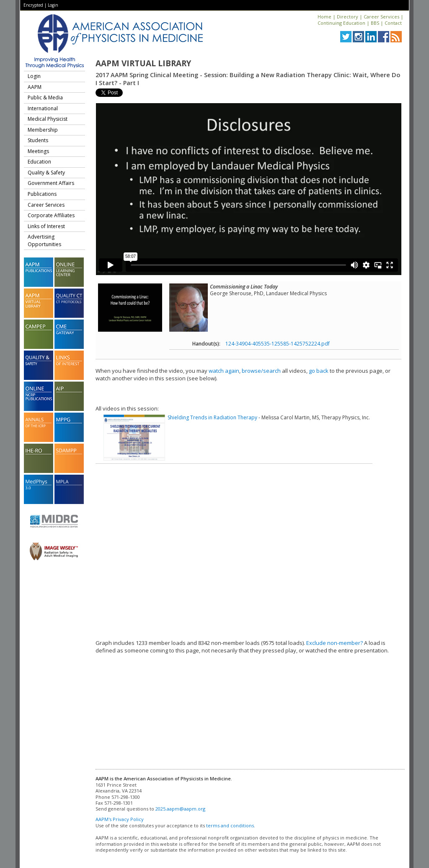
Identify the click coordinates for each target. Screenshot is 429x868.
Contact (393, 23)
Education (39, 162)
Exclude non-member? (335, 643)
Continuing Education (341, 23)
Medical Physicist (48, 119)
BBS (375, 23)
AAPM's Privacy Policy (120, 819)
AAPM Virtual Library (143, 63)
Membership (43, 130)
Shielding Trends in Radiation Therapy (212, 417)
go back (319, 371)
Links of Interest (46, 226)
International (43, 108)
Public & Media (45, 97)
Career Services (381, 17)
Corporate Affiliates (51, 215)
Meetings (38, 151)
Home (324, 17)
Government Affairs (51, 183)
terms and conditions (230, 825)
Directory (348, 17)
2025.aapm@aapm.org (180, 809)
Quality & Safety (46, 173)
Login (53, 5)
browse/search (261, 371)
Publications (42, 194)
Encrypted (33, 5)
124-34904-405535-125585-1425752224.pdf (278, 344)
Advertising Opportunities (44, 240)
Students (38, 140)
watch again (224, 371)
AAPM (35, 87)
